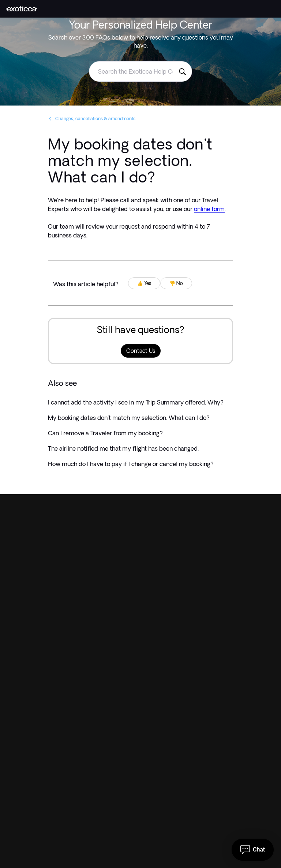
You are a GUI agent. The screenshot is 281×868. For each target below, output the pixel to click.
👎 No (176, 283)
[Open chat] (253, 850)
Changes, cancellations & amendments (92, 119)
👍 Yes (144, 283)
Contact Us (141, 351)
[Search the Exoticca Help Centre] (182, 71)
